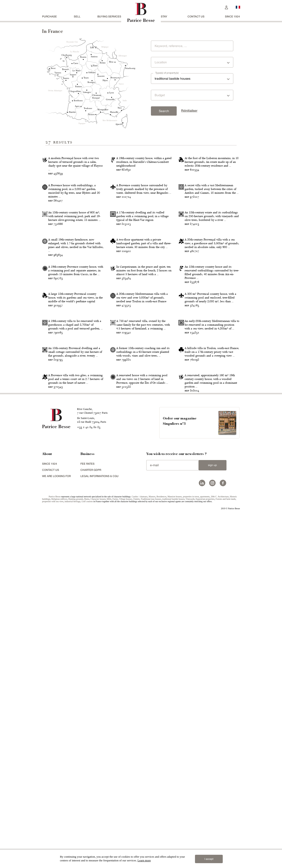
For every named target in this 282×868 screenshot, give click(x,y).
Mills (109, 848)
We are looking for (56, 826)
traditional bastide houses (173, 848)
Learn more (144, 860)
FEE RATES (87, 813)
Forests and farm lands (226, 848)
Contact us (196, 16)
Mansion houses (175, 846)
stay (164, 16)
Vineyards (190, 848)
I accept (209, 859)
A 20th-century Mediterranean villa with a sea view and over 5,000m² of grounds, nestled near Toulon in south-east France (142, 531)
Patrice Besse (55, 846)
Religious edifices (59, 848)
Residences (161, 846)
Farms (115, 848)
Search (164, 111)
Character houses (98, 848)
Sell (77, 16)
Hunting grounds (76, 848)
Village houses (126, 848)
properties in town (191, 846)
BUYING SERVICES (109, 16)
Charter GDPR (91, 819)
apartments (205, 846)
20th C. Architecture (220, 846)
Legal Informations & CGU (99, 826)
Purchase (49, 16)
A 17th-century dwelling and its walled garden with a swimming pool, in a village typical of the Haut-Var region (142, 333)
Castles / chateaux (140, 846)
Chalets (136, 848)
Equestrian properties (205, 848)
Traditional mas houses (151, 848)
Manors (152, 846)
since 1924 (232, 16)
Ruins (87, 848)
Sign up (212, 815)
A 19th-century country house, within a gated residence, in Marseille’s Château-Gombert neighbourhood (144, 201)
